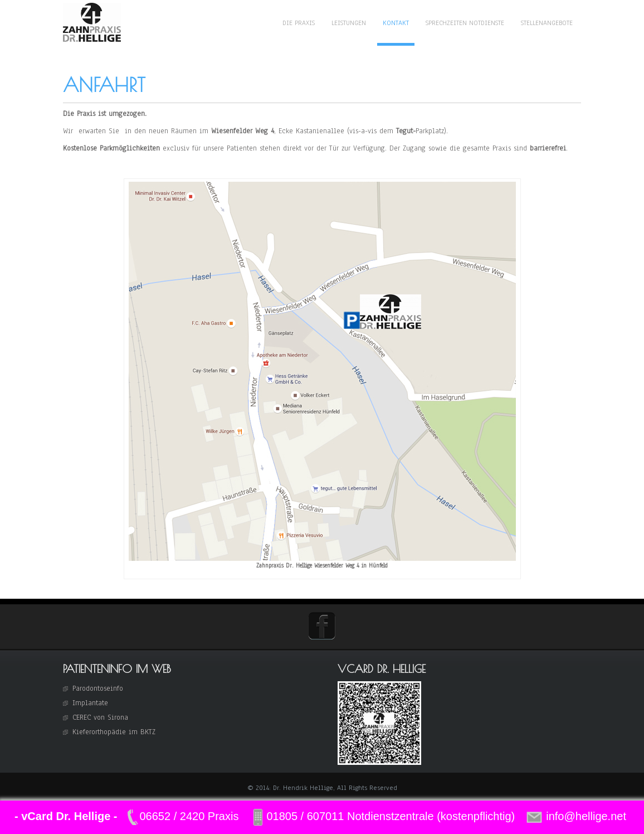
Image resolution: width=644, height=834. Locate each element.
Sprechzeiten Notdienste (465, 23)
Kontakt (396, 23)
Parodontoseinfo (98, 688)
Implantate (90, 703)
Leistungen (349, 23)
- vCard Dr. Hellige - (66, 816)
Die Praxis (299, 23)
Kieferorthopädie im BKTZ (114, 732)
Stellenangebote (547, 23)
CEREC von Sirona (100, 717)
